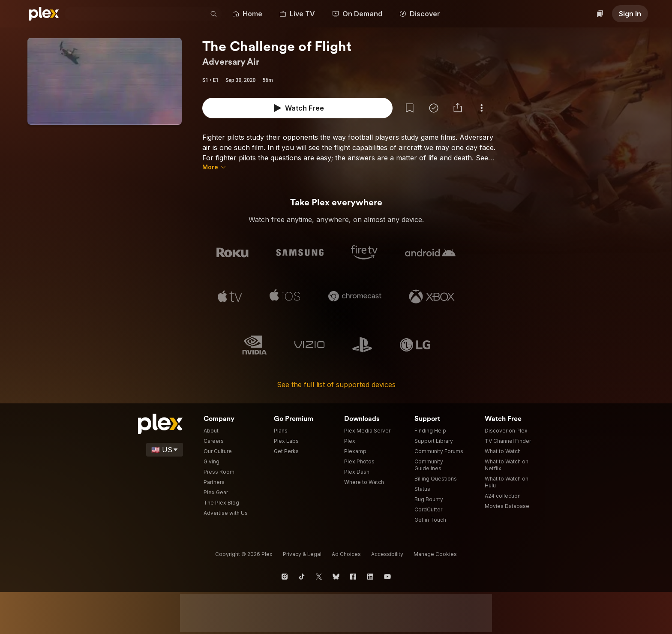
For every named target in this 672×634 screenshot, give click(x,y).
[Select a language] (175, 450)
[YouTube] (387, 577)
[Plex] (44, 14)
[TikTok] (302, 577)
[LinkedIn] (370, 577)
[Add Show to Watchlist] (281, 108)
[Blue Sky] (336, 577)
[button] (219, 14)
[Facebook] (353, 577)
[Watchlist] (601, 14)
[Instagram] (285, 577)
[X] (319, 577)
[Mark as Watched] (305, 108)
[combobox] (139, 14)
